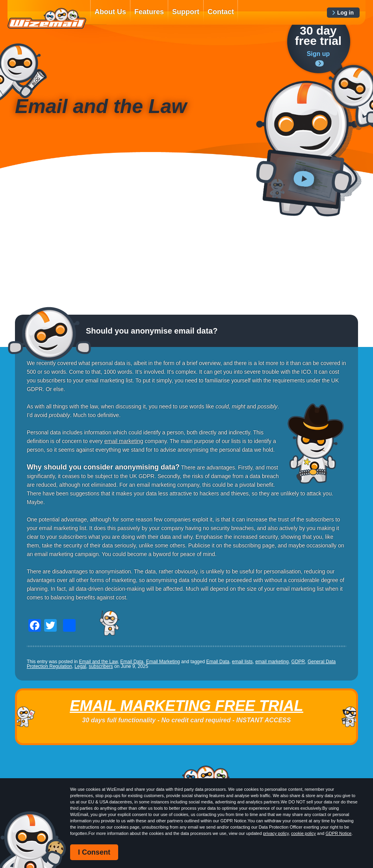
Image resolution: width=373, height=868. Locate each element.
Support (186, 12)
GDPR (298, 662)
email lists (242, 662)
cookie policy (303, 833)
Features (149, 12)
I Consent (94, 852)
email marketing (124, 441)
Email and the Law (98, 662)
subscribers (101, 666)
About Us (110, 12)
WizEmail (47, 19)
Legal (80, 666)
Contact (221, 12)
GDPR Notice (338, 833)
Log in (345, 13)
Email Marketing (163, 662)
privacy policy (276, 833)
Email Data (132, 662)
